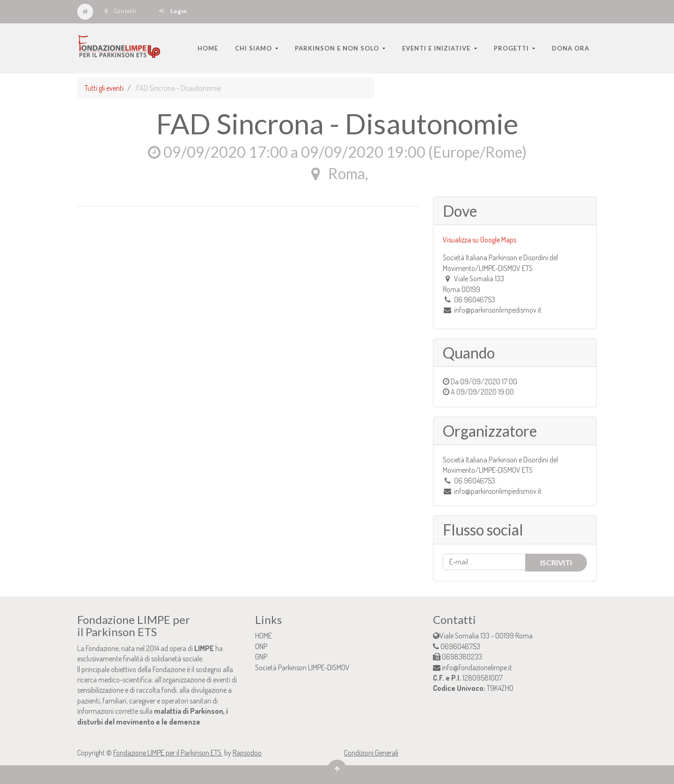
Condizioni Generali (371, 753)
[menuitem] (208, 48)
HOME (264, 636)
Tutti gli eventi (104, 88)
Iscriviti (556, 562)
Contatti (121, 11)
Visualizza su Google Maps (480, 240)
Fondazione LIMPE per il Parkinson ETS (168, 753)
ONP (261, 646)
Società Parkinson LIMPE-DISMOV (302, 667)
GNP (261, 657)
